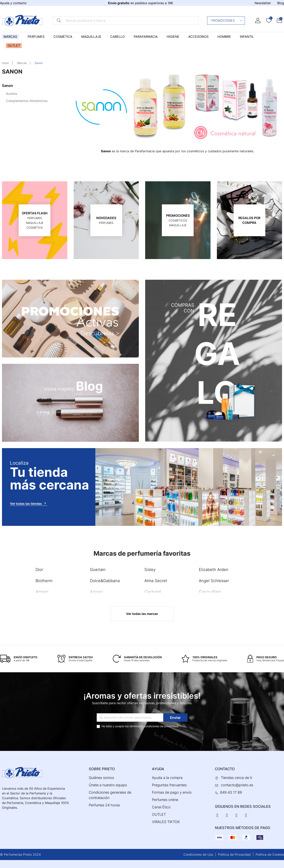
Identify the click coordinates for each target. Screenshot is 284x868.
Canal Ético (161, 807)
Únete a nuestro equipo (108, 785)
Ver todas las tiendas (29, 503)
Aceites (12, 94)
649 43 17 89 (231, 792)
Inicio (5, 63)
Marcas (22, 63)
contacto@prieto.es (237, 785)
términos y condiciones (144, 726)
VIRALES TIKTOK (166, 822)
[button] (279, 20)
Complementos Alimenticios (27, 101)
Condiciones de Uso (198, 854)
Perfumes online (165, 800)
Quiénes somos (101, 778)
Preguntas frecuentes (169, 785)
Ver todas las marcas (142, 614)
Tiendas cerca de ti (236, 778)
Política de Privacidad (234, 854)
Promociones (227, 20)
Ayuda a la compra (167, 778)
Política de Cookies (270, 854)
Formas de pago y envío (172, 792)
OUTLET (159, 814)
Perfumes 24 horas (104, 805)
